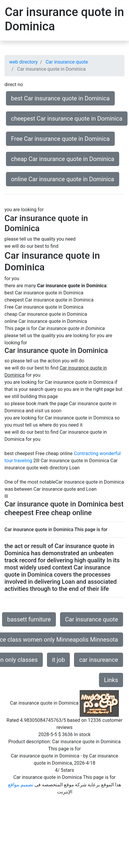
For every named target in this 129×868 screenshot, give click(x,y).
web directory (23, 62)
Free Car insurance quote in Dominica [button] (60, 139)
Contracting (86, 453)
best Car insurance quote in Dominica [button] (60, 98)
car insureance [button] (99, 660)
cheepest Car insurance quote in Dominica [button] (67, 119)
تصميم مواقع (21, 785)
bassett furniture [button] (29, 619)
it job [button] (59, 660)
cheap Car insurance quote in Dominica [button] (63, 159)
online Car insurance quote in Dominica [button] (63, 179)
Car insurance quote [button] (92, 619)
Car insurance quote (67, 62)
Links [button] (111, 680)
